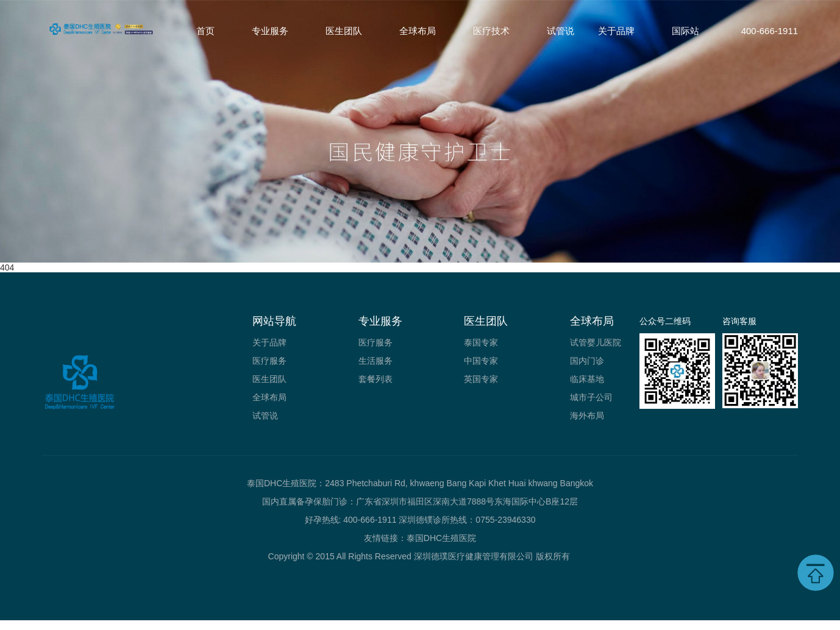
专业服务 (270, 31)
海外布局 (587, 416)
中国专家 (481, 361)
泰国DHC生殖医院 (441, 538)
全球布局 (418, 31)
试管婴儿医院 (596, 342)
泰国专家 (481, 342)
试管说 (561, 31)
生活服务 (376, 361)
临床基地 (587, 379)
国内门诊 (587, 361)
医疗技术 (491, 31)
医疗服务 (269, 361)
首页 (205, 31)
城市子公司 (591, 397)
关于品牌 (616, 31)
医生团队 (344, 31)
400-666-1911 (770, 31)
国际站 (685, 31)
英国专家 (481, 379)
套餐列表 (376, 379)
